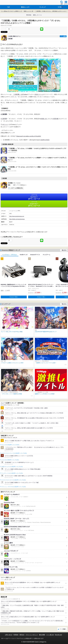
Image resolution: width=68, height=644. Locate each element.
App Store (34, 197)
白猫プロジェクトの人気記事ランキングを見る (12, 467)
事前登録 (29, 15)
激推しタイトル (37, 15)
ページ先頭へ (63, 629)
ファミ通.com (50, 635)
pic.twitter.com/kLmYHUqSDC (32, 136)
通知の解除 (42, 635)
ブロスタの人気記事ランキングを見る (10, 460)
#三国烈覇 (4, 119)
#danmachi (20, 136)
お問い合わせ (9, 635)
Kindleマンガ (24, 255)
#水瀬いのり (44, 119)
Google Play (34, 204)
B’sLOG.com (58, 635)
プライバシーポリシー (32, 635)
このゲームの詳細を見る (17, 188)
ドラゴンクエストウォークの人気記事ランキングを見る (14, 453)
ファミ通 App (7, 3)
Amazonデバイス (35, 255)
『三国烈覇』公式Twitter (20, 94)
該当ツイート (39, 94)
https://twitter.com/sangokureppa (17, 219)
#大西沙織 (55, 119)
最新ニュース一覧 (29, 11)
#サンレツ (5, 124)
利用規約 (16, 635)
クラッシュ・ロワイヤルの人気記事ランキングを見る (14, 487)
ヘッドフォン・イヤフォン (10, 255)
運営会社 (22, 635)
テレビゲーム (46, 255)
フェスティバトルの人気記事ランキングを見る (12, 473)
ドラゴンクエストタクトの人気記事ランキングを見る (14, 480)
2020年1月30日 (45, 140)
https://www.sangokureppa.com (17, 216)
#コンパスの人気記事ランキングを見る (10, 445)
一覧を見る (64, 250)
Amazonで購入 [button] (14, 297)
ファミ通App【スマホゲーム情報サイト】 (12, 11)
